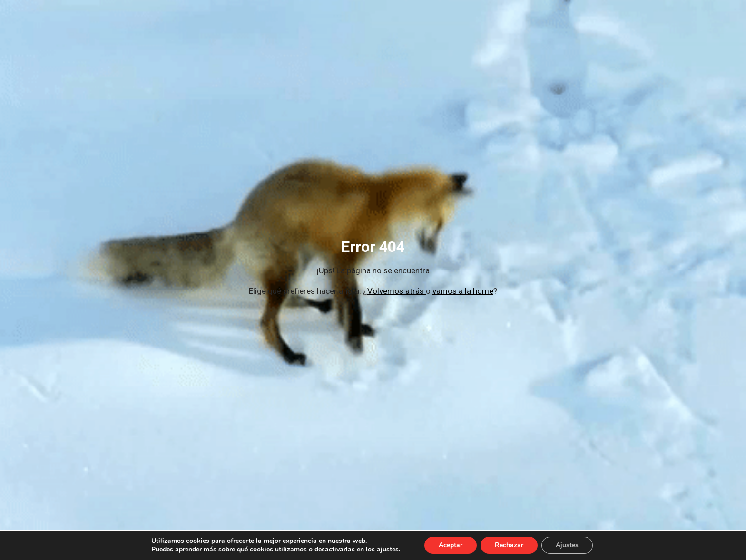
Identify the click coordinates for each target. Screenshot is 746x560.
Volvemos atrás (397, 291)
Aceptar (451, 545)
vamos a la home (463, 291)
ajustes (388, 550)
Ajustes (567, 545)
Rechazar (509, 545)
